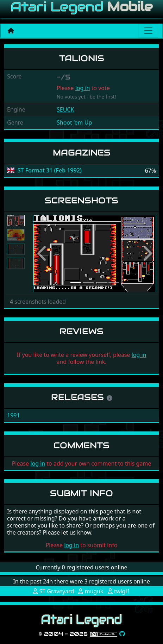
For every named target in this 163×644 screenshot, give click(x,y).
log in (83, 88)
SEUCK (65, 109)
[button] (42, 254)
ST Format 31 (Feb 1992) (50, 171)
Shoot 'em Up (74, 122)
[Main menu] (148, 31)
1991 (14, 415)
